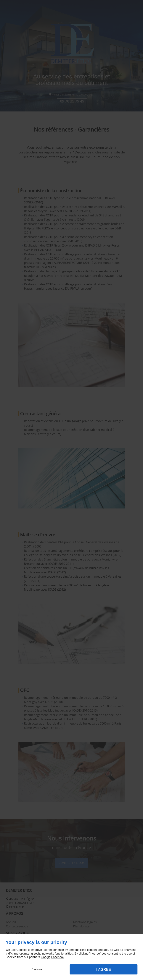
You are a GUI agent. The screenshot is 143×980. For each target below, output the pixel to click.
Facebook (58, 957)
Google (46, 957)
